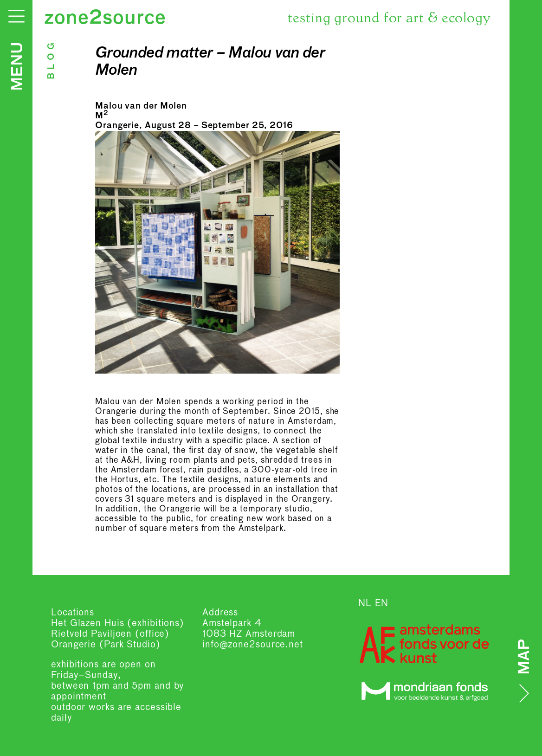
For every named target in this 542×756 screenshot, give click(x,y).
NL (365, 603)
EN (382, 603)
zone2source (105, 19)
